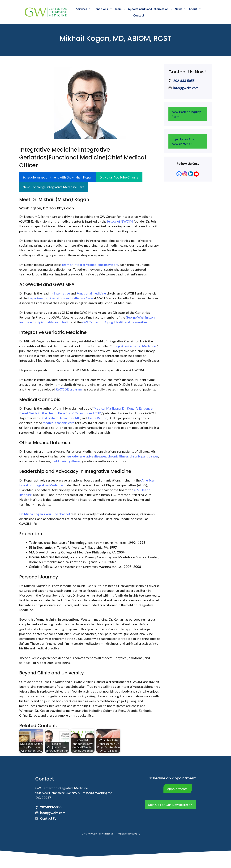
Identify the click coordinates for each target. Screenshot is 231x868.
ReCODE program (69, 389)
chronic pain (139, 456)
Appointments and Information (151, 9)
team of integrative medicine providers (90, 265)
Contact (139, 15)
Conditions (103, 9)
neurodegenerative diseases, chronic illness (97, 456)
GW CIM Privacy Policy (93, 834)
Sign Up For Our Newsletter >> (183, 141)
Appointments (177, 789)
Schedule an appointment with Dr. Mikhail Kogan (57, 177)
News (181, 9)
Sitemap (109, 834)
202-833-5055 (184, 81)
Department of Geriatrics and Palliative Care (60, 298)
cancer (153, 456)
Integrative (62, 293)
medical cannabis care (59, 423)
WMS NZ (136, 834)
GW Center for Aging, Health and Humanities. (115, 322)
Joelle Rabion (97, 418)
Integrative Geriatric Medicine (134, 346)
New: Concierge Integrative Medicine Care (53, 187)
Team (121, 9)
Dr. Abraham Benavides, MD (60, 418)
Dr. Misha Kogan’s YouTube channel (45, 514)
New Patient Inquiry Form (186, 114)
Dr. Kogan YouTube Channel (119, 177)
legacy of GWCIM (120, 221)
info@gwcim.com (186, 88)
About (196, 9)
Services (84, 9)
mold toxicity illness (66, 461)
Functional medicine (91, 293)
